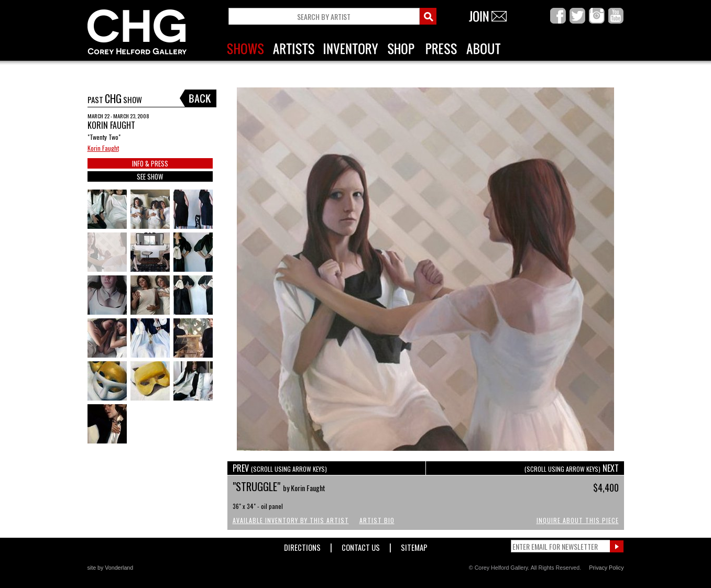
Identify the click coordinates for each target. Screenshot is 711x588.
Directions (302, 545)
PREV (280, 468)
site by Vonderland (111, 568)
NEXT (572, 468)
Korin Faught (103, 148)
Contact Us (361, 545)
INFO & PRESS (150, 163)
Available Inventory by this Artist (291, 520)
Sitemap (414, 545)
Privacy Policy (606, 568)
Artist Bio (377, 520)
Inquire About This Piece (578, 520)
